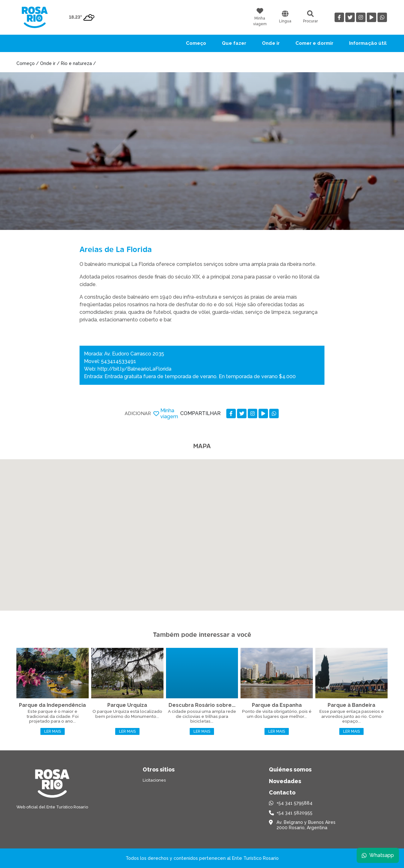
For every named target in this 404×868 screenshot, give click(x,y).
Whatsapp (378, 855)
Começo (196, 43)
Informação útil (368, 43)
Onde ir (271, 43)
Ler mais (53, 731)
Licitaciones (154, 780)
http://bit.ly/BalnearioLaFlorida (134, 369)
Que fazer (234, 43)
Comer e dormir (314, 43)
